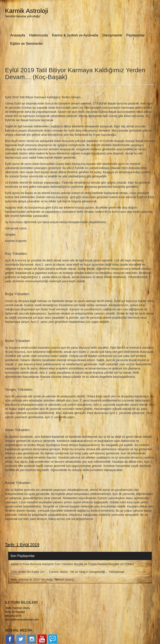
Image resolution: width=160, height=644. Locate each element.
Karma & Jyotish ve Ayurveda (75, 35)
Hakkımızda (39, 35)
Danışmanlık (112, 35)
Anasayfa (18, 35)
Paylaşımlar (136, 35)
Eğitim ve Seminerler (27, 44)
